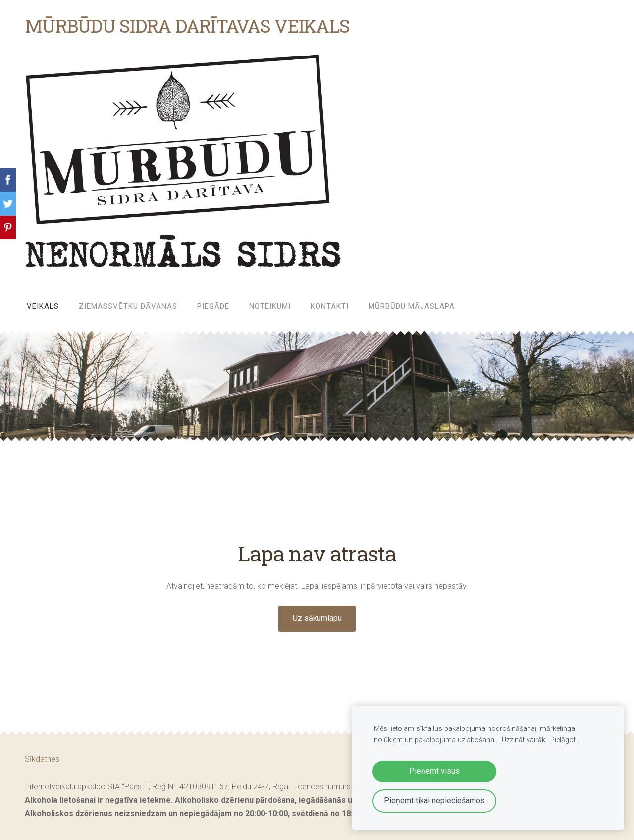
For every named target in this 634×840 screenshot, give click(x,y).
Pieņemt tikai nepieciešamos (434, 801)
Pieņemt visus (434, 771)
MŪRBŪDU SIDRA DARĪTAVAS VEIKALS (187, 26)
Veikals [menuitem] (43, 306)
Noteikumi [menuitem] (270, 306)
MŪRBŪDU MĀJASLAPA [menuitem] (412, 306)
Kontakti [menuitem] (330, 306)
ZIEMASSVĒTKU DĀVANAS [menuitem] (128, 306)
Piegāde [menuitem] (213, 306)
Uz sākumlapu (317, 618)
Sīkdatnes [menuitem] (42, 759)
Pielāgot (563, 740)
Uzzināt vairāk (524, 740)
